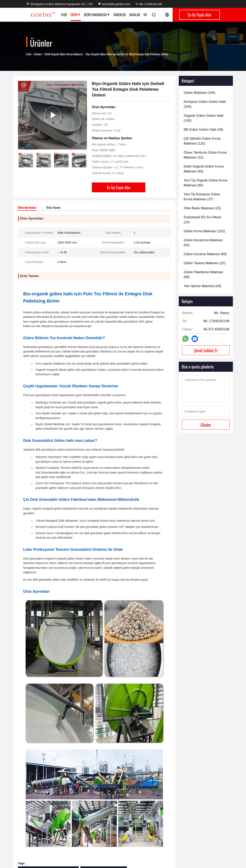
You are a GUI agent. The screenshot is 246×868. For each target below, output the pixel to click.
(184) (205, 104)
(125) (202, 141)
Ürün (76, 15)
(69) (205, 254)
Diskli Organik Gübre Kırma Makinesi (64, 54)
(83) (204, 169)
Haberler (120, 15)
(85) (206, 183)
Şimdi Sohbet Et (206, 350)
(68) (203, 275)
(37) (202, 197)
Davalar (135, 15)
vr (145, 15)
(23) (202, 208)
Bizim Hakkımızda (97, 15)
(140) (204, 118)
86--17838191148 (149, 4)
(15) (204, 263)
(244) (199, 93)
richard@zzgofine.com (114, 4)
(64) (203, 243)
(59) (203, 130)
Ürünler (38, 54)
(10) (202, 220)
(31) (205, 155)
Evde (64, 15)
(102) (204, 231)
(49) (202, 286)
